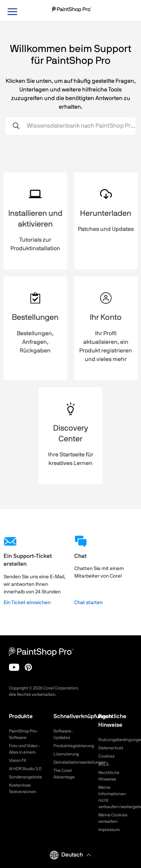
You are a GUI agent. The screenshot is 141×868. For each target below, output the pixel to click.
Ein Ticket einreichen (27, 603)
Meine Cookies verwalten (113, 818)
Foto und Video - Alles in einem (25, 749)
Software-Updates (63, 734)
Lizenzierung (66, 754)
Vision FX (18, 760)
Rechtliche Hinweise (109, 776)
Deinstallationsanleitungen (70, 762)
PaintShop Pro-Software (23, 734)
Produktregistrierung (70, 746)
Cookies (106, 756)
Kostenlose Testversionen (23, 788)
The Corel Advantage (64, 774)
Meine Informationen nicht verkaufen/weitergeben (115, 797)
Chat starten (88, 603)
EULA (104, 764)
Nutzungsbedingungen (115, 740)
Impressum (109, 830)
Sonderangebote (25, 777)
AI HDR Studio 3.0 (25, 769)
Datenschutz (111, 748)
